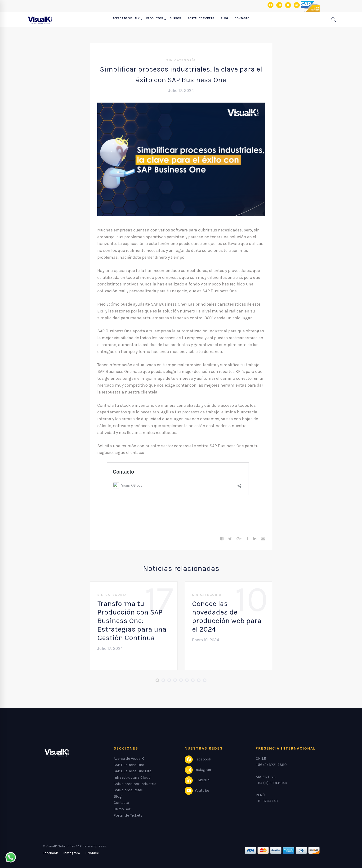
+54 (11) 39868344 (271, 783)
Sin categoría (181, 60)
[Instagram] (72, 853)
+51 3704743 (267, 801)
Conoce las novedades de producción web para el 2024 (227, 616)
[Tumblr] (247, 539)
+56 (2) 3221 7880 (271, 765)
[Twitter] (230, 539)
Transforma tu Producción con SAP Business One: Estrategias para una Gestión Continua (132, 621)
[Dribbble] (92, 853)
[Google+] (239, 539)
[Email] (263, 539)
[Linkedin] (255, 539)
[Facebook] (222, 539)
